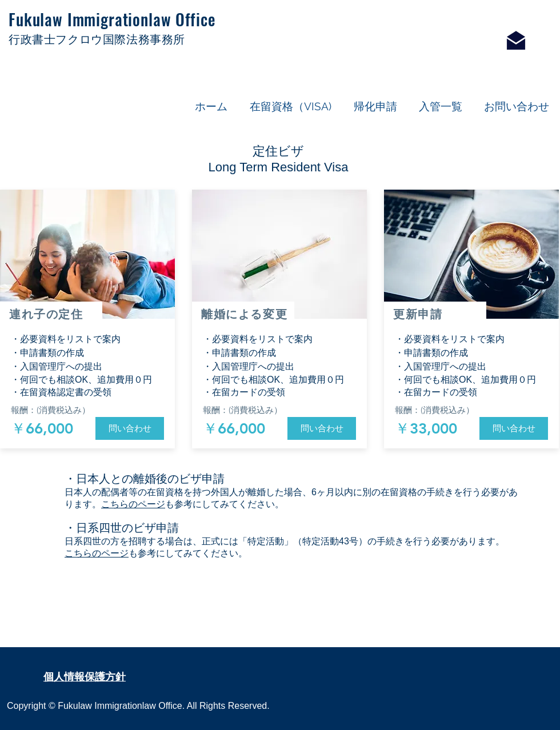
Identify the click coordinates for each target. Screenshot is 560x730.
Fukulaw (38, 19)
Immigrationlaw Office (141, 19)
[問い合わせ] (130, 428)
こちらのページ (133, 504)
